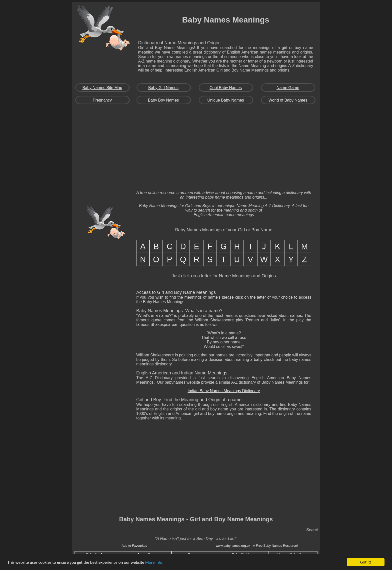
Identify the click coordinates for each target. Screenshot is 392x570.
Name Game (288, 88)
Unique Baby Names (226, 100)
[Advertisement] (196, 149)
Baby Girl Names (163, 88)
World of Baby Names (288, 100)
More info (154, 562)
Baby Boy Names (163, 100)
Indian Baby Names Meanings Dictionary (224, 391)
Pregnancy (102, 100)
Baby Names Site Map (102, 88)
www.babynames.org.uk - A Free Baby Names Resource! (257, 546)
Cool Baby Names (226, 88)
